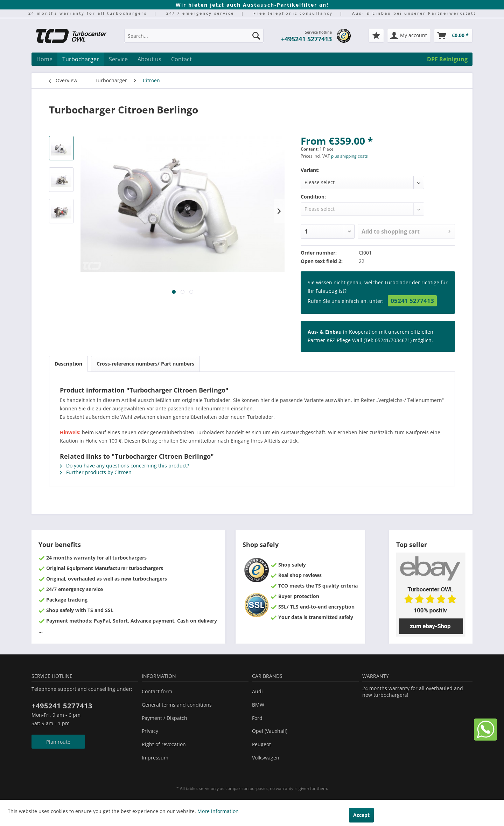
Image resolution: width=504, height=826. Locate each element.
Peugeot (261, 744)
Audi (257, 691)
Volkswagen (266, 758)
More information (218, 811)
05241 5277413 (412, 301)
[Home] (44, 59)
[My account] (409, 36)
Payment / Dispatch (164, 718)
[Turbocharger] (81, 59)
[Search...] (194, 36)
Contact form (157, 691)
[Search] (256, 36)
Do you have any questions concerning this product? (124, 466)
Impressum (155, 758)
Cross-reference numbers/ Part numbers (145, 364)
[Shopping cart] (453, 36)
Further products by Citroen (96, 472)
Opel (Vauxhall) (270, 731)
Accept (361, 815)
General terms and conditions (177, 705)
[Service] (118, 59)
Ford (257, 718)
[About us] (149, 59)
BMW (258, 705)
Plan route (58, 742)
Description (68, 364)
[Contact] (181, 59)
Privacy (150, 731)
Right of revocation (164, 744)
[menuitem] (194, 39)
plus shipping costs (349, 156)
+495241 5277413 (306, 39)
